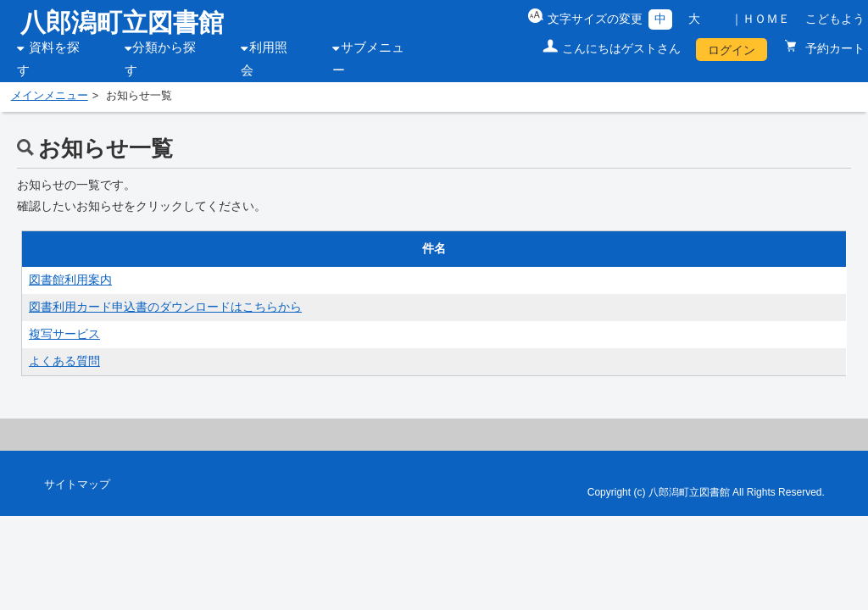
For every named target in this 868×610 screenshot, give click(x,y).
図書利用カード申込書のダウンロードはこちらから (165, 307)
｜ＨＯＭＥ (760, 19)
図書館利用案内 (70, 280)
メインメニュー (50, 96)
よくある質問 (64, 361)
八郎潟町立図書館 (122, 22)
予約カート (833, 48)
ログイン (732, 50)
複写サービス (64, 334)
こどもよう (835, 19)
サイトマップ (77, 485)
